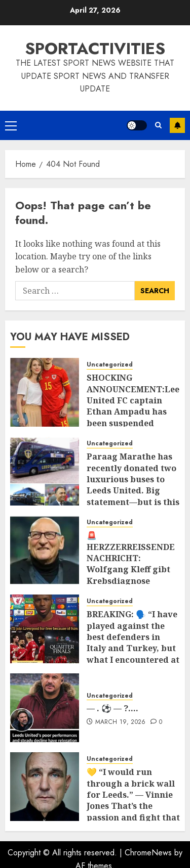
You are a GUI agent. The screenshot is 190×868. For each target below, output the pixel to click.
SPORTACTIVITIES (95, 49)
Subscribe (177, 125)
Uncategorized (110, 365)
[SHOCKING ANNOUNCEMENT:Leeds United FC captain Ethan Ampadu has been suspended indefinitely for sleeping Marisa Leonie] (45, 392)
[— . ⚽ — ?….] (45, 708)
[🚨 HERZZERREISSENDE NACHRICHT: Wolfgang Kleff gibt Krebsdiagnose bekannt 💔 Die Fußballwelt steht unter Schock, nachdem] (45, 550)
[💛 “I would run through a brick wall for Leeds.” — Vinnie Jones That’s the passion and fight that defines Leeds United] (45, 787)
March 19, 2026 (121, 722)
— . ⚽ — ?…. (112, 708)
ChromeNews (148, 853)
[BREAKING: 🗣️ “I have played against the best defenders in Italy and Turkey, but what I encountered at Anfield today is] (45, 629)
